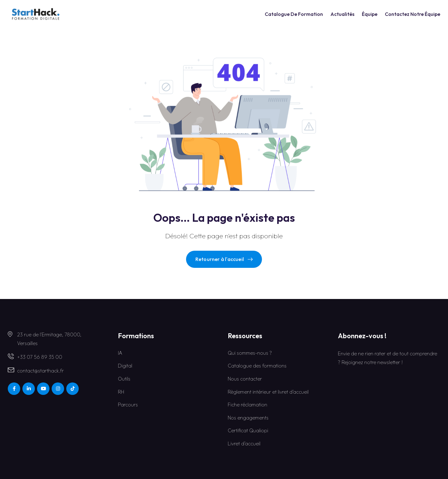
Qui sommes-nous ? (250, 353)
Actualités (342, 14)
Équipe (370, 14)
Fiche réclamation (247, 405)
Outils (124, 379)
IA (120, 353)
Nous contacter (245, 379)
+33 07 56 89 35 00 (40, 357)
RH (121, 392)
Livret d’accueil (244, 443)
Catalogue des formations (257, 366)
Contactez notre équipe (413, 14)
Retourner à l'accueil (224, 259)
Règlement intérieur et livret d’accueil (268, 392)
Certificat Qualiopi (248, 430)
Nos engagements (248, 418)
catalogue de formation (294, 14)
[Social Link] (14, 389)
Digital (125, 366)
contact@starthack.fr (40, 371)
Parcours (128, 405)
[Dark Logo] (36, 14)
